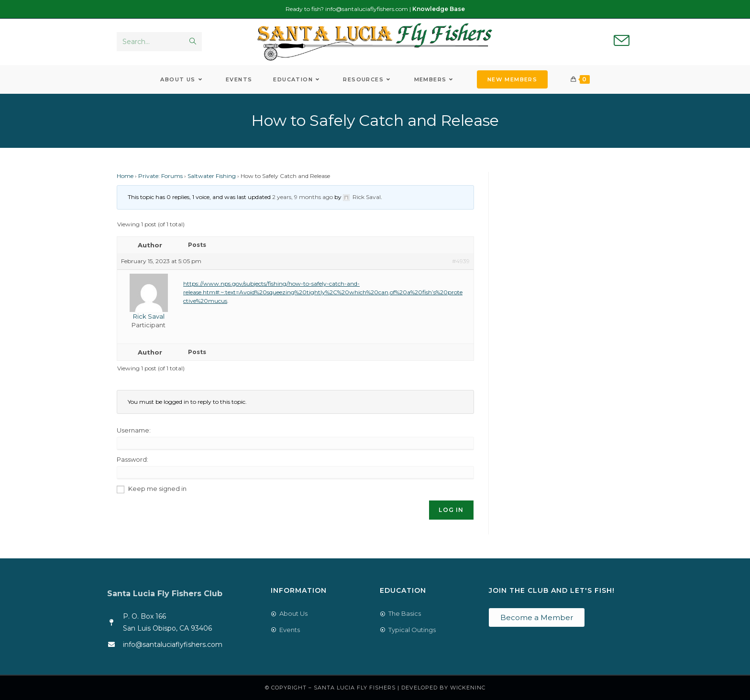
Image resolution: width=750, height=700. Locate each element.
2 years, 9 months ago (303, 197)
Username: (134, 430)
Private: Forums (160, 176)
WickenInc (468, 688)
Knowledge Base (439, 9)
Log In (451, 510)
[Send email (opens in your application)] (622, 41)
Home (125, 176)
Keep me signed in (157, 489)
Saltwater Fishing (212, 176)
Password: (132, 459)
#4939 (461, 261)
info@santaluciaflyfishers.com (367, 9)
